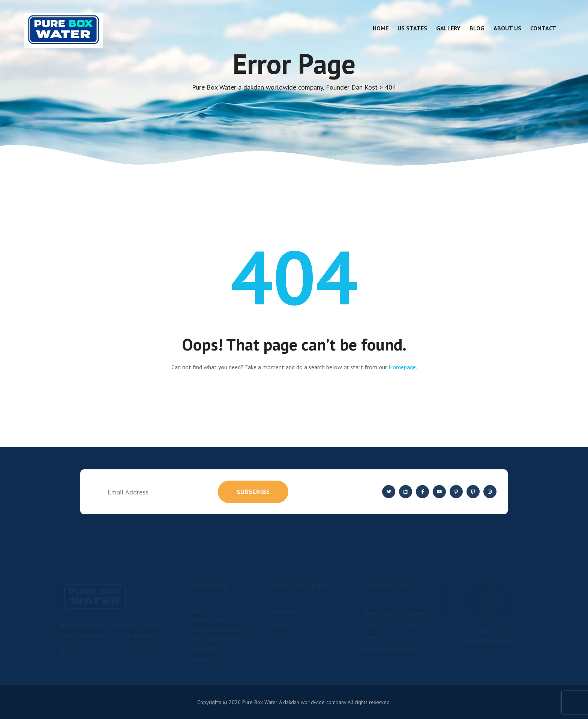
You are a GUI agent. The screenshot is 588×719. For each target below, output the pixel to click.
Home (381, 28)
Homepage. (403, 367)
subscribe (253, 492)
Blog (477, 28)
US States (412, 28)
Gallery (448, 28)
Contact (543, 28)
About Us (507, 28)
